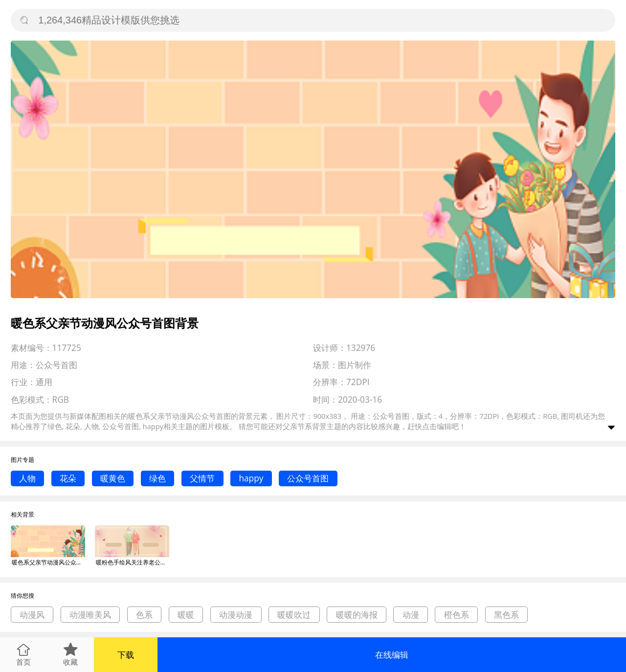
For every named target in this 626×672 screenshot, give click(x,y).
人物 (27, 478)
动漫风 (32, 615)
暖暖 (186, 615)
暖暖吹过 (294, 615)
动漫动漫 (236, 615)
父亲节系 (297, 426)
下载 (126, 655)
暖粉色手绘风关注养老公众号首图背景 (133, 562)
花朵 (68, 478)
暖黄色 (113, 478)
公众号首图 (308, 478)
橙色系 (457, 615)
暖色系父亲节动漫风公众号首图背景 (48, 562)
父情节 (202, 478)
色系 (144, 615)
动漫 (411, 615)
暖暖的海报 (357, 615)
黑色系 (506, 615)
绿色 (157, 478)
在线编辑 (392, 655)
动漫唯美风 (90, 615)
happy (251, 478)
